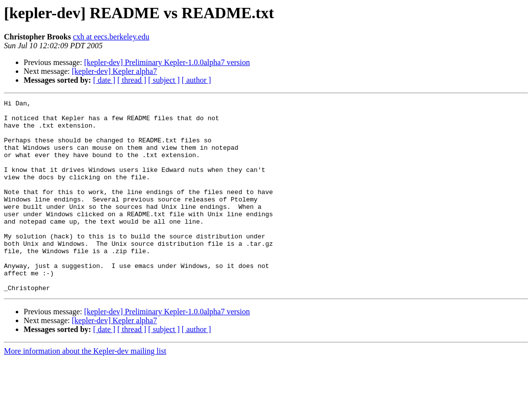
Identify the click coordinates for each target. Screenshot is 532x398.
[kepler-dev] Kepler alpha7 (115, 71)
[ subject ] (164, 80)
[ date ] (104, 80)
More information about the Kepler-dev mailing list (85, 389)
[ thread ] (132, 80)
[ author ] (197, 80)
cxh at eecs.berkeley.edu (111, 37)
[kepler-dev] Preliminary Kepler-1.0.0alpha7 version (167, 62)
